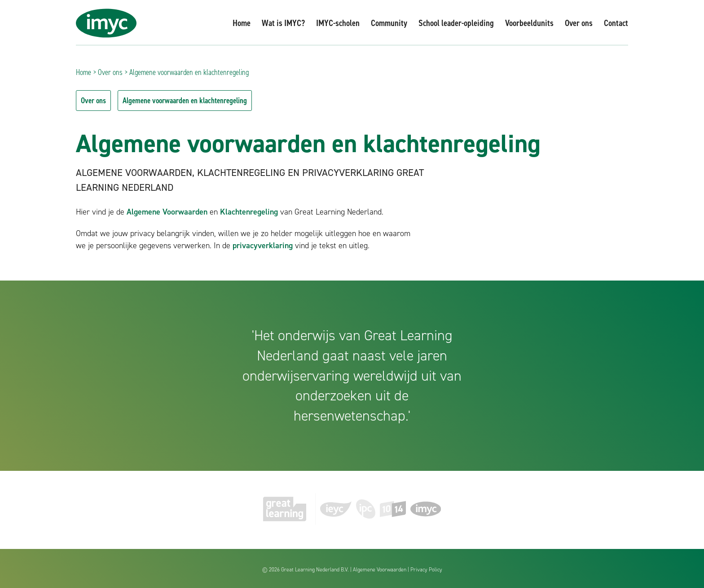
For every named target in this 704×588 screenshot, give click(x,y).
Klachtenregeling (249, 212)
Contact (616, 23)
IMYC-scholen (338, 23)
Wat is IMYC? (283, 23)
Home (242, 23)
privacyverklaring (263, 246)
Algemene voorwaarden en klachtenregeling (185, 101)
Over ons (579, 23)
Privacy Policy (426, 570)
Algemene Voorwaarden (167, 212)
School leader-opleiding (456, 23)
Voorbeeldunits (529, 23)
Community (389, 23)
